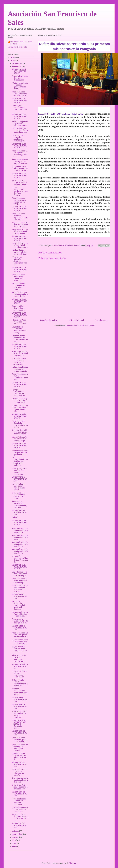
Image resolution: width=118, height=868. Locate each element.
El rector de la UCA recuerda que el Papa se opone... (20, 432)
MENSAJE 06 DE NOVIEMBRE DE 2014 (19, 794)
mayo (15, 847)
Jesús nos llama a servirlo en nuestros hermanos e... (19, 802)
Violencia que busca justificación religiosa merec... (20, 123)
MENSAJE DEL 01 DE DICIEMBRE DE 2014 (19, 71)
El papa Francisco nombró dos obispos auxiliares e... (19, 471)
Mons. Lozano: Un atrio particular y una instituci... (20, 294)
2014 (12, 61)
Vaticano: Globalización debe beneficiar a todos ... (20, 692)
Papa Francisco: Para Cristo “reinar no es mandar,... (19, 278)
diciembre (17, 63)
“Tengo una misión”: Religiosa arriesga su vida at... (19, 261)
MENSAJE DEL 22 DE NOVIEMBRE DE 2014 (19, 315)
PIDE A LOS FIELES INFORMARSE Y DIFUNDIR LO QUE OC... (20, 589)
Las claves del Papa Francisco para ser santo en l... (20, 401)
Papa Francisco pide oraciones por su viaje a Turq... (19, 201)
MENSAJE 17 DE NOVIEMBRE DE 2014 (19, 479)
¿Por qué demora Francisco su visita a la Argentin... (19, 361)
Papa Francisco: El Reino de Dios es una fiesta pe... (20, 581)
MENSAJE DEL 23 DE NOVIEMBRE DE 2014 (19, 301)
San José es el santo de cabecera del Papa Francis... (20, 231)
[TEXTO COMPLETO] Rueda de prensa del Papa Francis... (20, 191)
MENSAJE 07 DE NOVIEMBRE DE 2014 (19, 764)
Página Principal (77, 320)
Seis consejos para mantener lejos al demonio (20, 780)
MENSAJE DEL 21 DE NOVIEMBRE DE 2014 (19, 346)
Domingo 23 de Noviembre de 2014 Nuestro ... (19, 308)
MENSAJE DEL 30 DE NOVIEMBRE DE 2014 (19, 101)
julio (14, 840)
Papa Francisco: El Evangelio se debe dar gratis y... (20, 154)
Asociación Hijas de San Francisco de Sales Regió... (20, 530)
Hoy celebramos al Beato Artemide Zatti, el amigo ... (20, 574)
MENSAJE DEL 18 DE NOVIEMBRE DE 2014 (19, 446)
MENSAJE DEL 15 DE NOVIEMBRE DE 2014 (19, 522)
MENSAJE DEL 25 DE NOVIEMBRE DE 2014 (19, 238)
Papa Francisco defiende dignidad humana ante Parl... (20, 217)
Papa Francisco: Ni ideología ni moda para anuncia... (20, 748)
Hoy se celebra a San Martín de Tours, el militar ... (19, 650)
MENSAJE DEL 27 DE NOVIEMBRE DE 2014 (19, 176)
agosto (15, 837)
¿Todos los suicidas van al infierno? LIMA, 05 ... (20, 810)
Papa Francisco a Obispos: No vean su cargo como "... (20, 817)
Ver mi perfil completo (17, 47)
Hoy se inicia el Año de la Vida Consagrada (20, 78)
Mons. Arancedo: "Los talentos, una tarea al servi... (19, 496)
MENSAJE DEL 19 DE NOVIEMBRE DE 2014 (19, 416)
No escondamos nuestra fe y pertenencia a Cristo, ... (19, 487)
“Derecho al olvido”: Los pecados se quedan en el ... (20, 453)
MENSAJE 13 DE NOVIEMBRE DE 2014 (19, 596)
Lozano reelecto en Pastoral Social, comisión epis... (20, 614)
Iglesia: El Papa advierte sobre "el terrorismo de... (19, 756)
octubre (16, 831)
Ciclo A (15, 517)
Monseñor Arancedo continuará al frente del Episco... (18, 605)
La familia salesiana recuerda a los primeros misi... (20, 369)
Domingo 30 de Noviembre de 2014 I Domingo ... (19, 109)
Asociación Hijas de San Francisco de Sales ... (20, 537)
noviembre (17, 67)
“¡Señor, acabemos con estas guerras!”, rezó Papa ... (20, 86)
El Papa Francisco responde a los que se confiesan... (19, 714)
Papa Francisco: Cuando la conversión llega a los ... (20, 424)
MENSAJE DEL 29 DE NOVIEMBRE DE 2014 (19, 116)
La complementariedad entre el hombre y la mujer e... (20, 461)
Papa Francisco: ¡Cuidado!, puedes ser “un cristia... (20, 740)
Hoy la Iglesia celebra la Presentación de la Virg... (20, 330)
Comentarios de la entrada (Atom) (80, 326)
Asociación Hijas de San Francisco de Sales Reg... (20, 544)
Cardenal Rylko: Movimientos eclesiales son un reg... (20, 339)
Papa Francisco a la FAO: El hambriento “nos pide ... (20, 377)
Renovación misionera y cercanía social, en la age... (19, 505)
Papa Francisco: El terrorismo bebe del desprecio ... (20, 225)
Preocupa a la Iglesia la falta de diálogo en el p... (20, 621)
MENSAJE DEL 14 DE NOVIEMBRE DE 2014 (19, 567)
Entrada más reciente (49, 320)
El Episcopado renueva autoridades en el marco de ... (20, 683)
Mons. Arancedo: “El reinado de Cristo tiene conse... (19, 286)
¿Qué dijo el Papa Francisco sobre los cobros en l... (20, 322)
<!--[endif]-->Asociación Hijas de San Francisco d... (20, 559)
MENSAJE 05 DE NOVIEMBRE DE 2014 (19, 825)
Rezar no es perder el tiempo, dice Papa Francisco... (20, 162)
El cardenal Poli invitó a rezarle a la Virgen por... (20, 787)
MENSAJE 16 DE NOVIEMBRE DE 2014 (19, 512)
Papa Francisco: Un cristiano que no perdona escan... (20, 635)
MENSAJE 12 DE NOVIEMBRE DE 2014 (19, 628)
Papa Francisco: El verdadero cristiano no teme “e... (20, 772)
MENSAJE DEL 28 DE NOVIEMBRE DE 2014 (19, 146)
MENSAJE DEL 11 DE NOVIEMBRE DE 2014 (20, 666)
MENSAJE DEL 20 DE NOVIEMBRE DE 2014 (19, 385)
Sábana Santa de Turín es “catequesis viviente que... (19, 658)
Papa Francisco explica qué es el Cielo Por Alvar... (20, 182)
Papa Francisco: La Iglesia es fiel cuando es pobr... (20, 245)
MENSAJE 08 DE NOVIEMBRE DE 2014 (19, 733)
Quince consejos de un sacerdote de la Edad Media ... (20, 642)
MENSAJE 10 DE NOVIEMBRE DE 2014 (19, 700)
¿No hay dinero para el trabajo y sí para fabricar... (20, 252)
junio (14, 844)
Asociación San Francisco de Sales (21, 43)
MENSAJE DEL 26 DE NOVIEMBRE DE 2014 (19, 209)
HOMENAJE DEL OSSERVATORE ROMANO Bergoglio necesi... (19, 724)
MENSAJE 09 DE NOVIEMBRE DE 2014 (19, 707)
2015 (12, 58)
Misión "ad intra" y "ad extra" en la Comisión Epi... (19, 439)
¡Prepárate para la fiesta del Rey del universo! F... (20, 353)
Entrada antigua (102, 320)
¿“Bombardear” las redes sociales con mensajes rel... (20, 408)
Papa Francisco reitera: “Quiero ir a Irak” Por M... (20, 94)
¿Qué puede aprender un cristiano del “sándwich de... (19, 393)
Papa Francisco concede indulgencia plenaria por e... (19, 138)
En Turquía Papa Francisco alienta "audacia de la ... (20, 130)
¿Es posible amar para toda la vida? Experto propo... (20, 169)
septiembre (17, 834)
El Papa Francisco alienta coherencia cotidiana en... (19, 674)
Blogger (72, 863)
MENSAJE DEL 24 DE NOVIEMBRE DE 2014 (19, 270)
